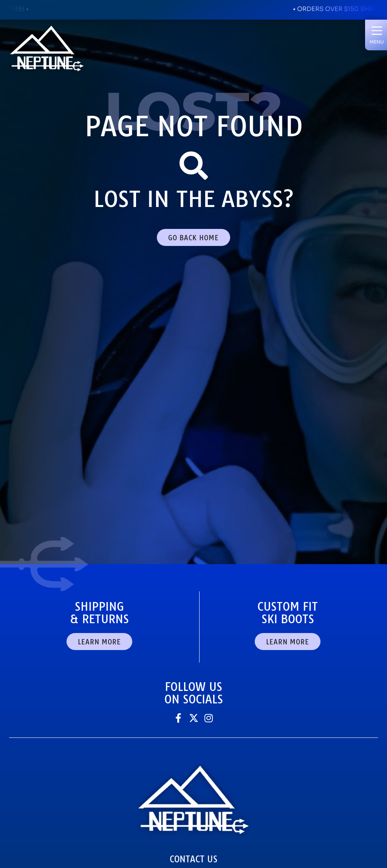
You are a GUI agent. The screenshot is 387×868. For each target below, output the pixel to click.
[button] (377, 35)
